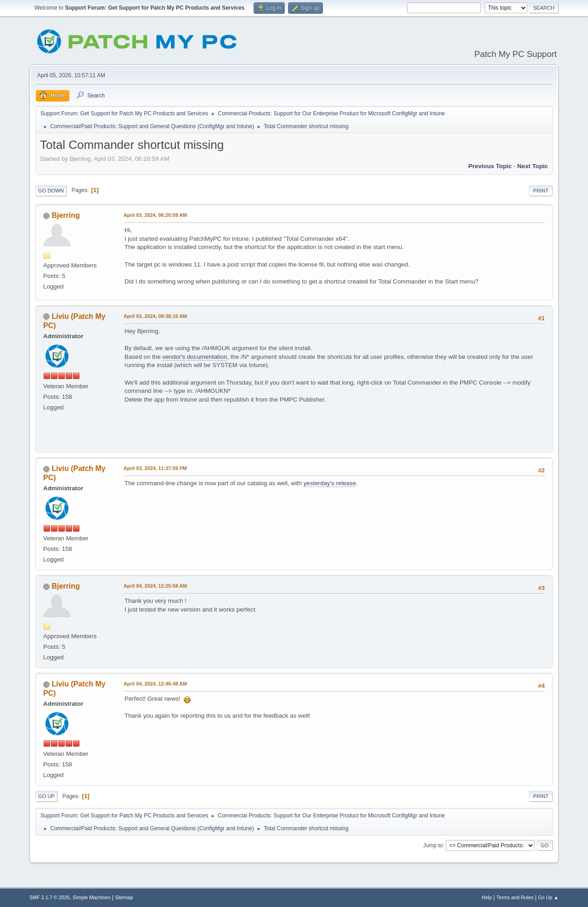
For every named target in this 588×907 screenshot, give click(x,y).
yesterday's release (330, 483)
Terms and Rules (515, 897)
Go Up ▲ (548, 897)
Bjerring (65, 215)
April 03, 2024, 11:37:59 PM (155, 468)
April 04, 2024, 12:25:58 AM (155, 586)
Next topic (533, 166)
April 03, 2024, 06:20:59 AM (155, 215)
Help (487, 897)
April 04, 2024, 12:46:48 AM (155, 684)
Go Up (46, 796)
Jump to (433, 845)
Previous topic (490, 166)
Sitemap (124, 897)
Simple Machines (91, 897)
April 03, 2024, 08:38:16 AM (155, 316)
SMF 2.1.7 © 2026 (50, 897)
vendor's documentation (195, 357)
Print (541, 191)
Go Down (51, 191)
